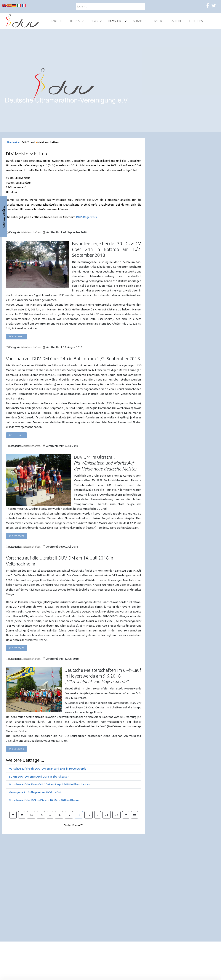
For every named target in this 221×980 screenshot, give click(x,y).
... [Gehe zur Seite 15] (50, 815)
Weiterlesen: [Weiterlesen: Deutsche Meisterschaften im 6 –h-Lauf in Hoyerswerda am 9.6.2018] (16, 749)
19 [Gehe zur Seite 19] (89, 815)
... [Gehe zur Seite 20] (98, 815)
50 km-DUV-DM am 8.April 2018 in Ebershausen (39, 777)
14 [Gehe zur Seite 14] (41, 815)
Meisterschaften (31, 232)
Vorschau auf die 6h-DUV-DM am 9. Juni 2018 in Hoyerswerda (48, 769)
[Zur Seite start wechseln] (13, 815)
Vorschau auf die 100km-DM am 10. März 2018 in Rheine (44, 800)
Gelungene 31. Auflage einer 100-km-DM (35, 792)
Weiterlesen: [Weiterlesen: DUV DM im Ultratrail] (16, 536)
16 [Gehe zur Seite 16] (59, 815)
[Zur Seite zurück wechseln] (22, 815)
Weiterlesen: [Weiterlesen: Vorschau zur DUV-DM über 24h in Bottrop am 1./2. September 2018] (16, 435)
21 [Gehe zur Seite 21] (107, 815)
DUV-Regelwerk (87, 217)
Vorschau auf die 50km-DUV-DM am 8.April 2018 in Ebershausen (50, 784)
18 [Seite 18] (79, 815)
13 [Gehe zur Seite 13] (31, 815)
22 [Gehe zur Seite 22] (116, 815)
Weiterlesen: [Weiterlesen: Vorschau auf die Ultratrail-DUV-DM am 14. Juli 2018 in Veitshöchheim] (16, 648)
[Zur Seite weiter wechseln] (126, 815)
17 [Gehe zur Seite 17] (69, 815)
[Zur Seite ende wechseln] (134, 815)
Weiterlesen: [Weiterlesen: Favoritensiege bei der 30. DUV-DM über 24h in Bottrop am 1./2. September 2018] (16, 336)
